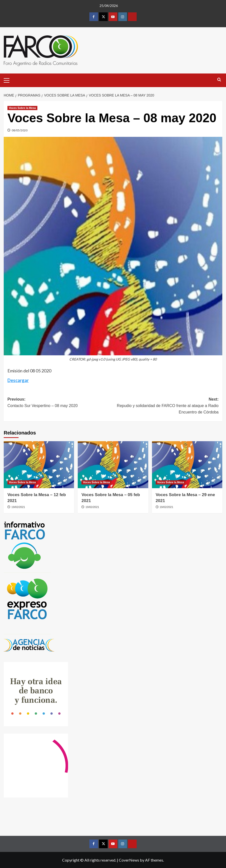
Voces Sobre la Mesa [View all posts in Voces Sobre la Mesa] (22, 108)
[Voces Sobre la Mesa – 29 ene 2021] (187, 465)
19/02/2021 (18, 507)
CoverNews (129, 860)
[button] (9, 80)
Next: (166, 406)
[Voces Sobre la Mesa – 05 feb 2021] (113, 465)
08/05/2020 (20, 130)
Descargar (18, 380)
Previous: (60, 403)
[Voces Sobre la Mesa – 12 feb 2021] (39, 465)
